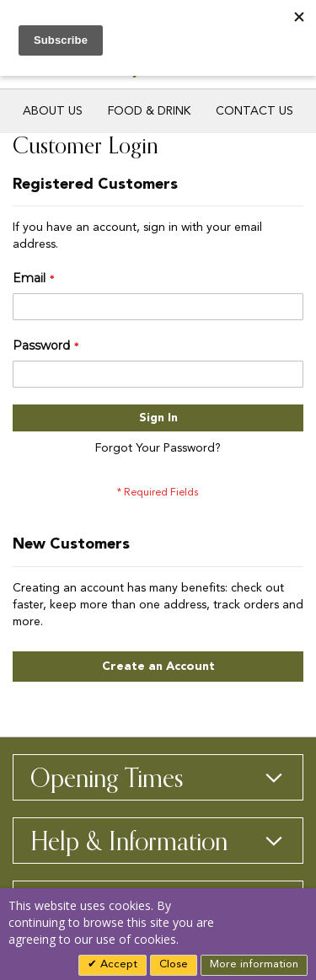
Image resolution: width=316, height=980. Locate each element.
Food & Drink (149, 111)
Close (174, 964)
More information (254, 964)
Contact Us (254, 111)
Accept (117, 964)
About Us (53, 111)
